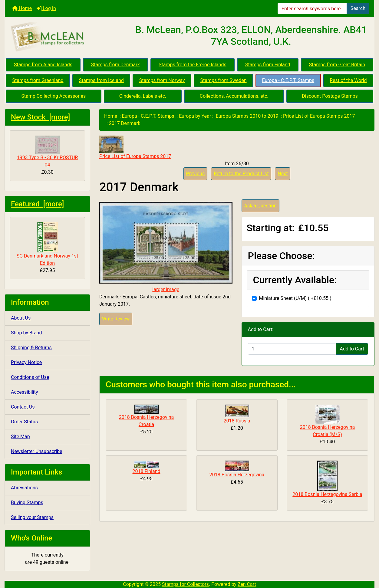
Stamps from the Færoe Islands (193, 65)
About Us (21, 318)
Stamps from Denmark (115, 65)
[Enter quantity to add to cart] (292, 349)
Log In (46, 8)
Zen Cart (247, 584)
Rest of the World (348, 80)
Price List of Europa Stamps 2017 (319, 116)
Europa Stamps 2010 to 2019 (247, 116)
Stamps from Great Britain (337, 65)
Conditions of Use (30, 377)
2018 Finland (147, 471)
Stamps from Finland (268, 65)
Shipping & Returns (31, 348)
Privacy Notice (26, 362)
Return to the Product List (241, 174)
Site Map (20, 437)
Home (22, 8)
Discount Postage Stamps (330, 96)
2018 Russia (237, 421)
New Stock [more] (40, 117)
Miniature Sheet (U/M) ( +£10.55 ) (295, 298)
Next (283, 174)
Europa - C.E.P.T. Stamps (288, 80)
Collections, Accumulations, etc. (234, 96)
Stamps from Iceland (101, 80)
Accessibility (25, 392)
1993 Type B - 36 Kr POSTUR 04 (48, 152)
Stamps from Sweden (224, 80)
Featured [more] (37, 204)
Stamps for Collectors (185, 584)
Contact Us (23, 407)
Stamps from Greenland (38, 80)
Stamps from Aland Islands (43, 65)
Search (358, 8)
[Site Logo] (66, 37)
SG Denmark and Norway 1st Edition (48, 244)
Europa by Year (195, 116)
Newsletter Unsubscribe (37, 451)
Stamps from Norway (162, 80)
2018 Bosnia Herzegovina (237, 475)
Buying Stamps (27, 503)
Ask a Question (260, 206)
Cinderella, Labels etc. (143, 96)
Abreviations (24, 488)
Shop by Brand (26, 333)
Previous (196, 174)
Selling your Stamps (32, 517)
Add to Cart (352, 349)
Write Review (116, 319)
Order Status (24, 422)
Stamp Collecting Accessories (53, 96)
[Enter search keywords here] (312, 8)
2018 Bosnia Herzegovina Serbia (327, 494)
